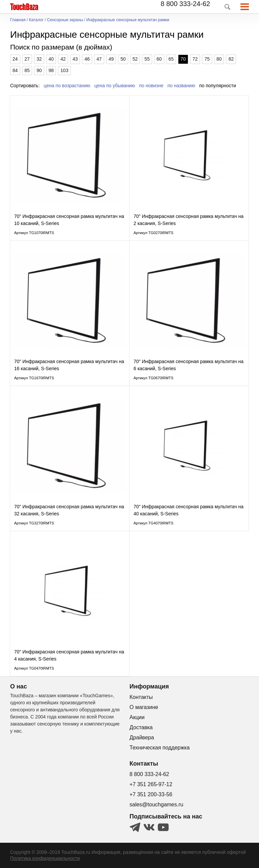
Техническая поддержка (160, 748)
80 (219, 59)
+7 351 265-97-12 (151, 784)
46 (87, 59)
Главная (18, 20)
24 (15, 59)
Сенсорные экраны (65, 20)
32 (39, 59)
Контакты (141, 697)
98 (51, 70)
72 (195, 59)
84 (15, 70)
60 (159, 59)
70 (183, 59)
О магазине (144, 707)
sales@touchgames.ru (156, 805)
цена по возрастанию (67, 86)
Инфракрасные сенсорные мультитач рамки (128, 20)
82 (231, 59)
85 (27, 70)
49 (111, 59)
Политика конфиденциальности (45, 858)
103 (64, 70)
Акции (137, 717)
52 (135, 59)
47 (99, 59)
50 (123, 59)
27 (27, 59)
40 (51, 59)
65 (171, 59)
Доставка (141, 727)
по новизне (151, 86)
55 (147, 59)
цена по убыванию (115, 86)
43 (75, 59)
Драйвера (142, 737)
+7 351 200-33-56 (151, 794)
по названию (181, 86)
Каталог (36, 20)
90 (39, 70)
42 (63, 59)
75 (207, 59)
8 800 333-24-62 (185, 4)
